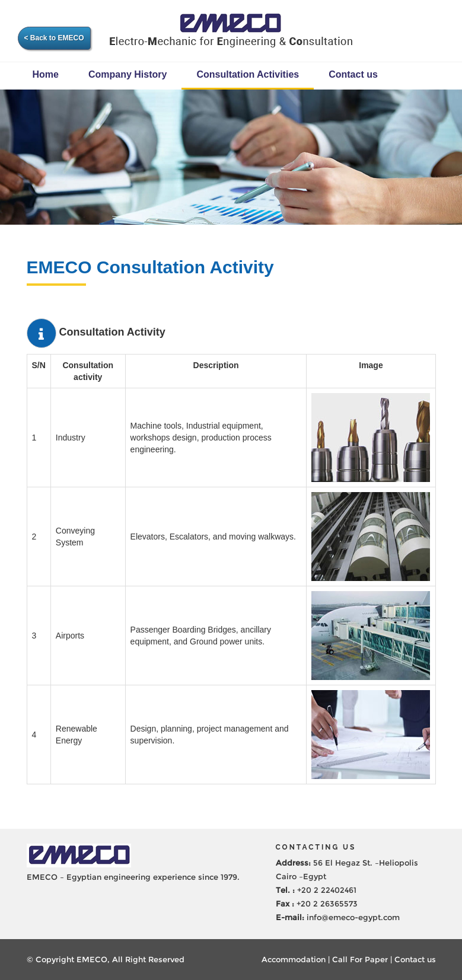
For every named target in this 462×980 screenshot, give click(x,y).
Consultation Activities (248, 74)
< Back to (54, 38)
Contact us (353, 74)
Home (46, 74)
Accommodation (294, 959)
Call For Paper (360, 959)
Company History (128, 74)
